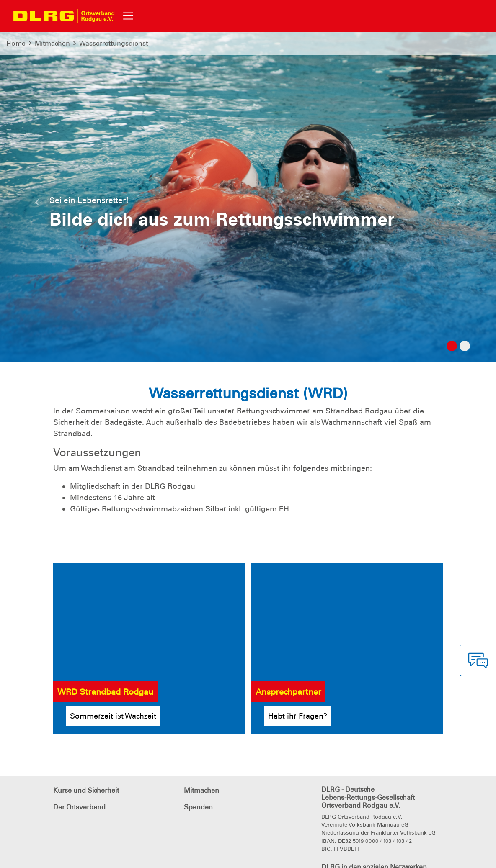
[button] (37, 205)
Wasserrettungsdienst (114, 43)
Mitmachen (52, 43)
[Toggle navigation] (128, 16)
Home (16, 43)
